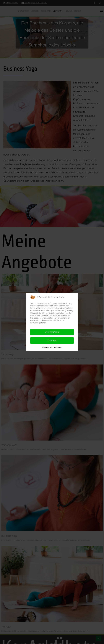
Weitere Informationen (52, 347)
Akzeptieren (52, 332)
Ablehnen (52, 340)
